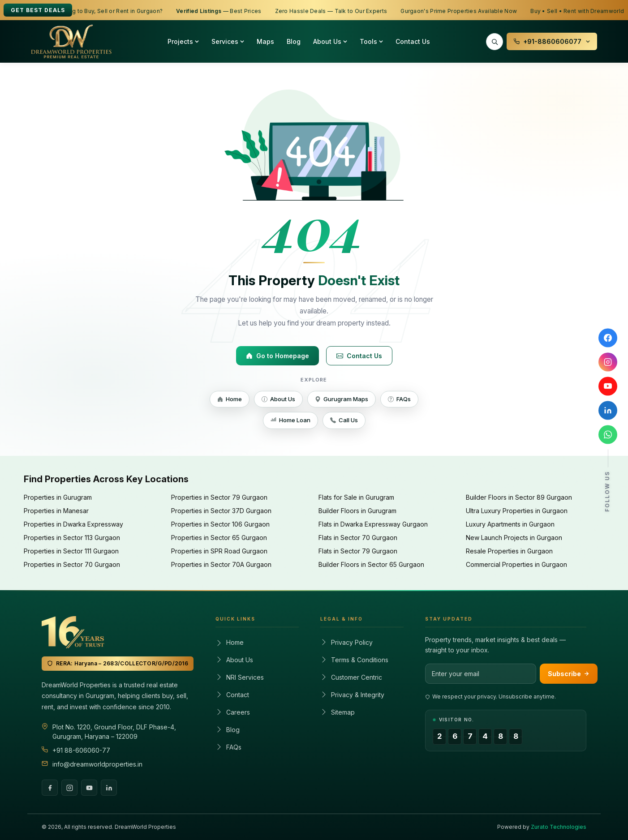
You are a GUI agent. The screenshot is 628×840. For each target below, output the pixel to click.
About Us (330, 41)
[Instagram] (69, 788)
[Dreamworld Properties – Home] (71, 42)
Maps (265, 41)
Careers (233, 712)
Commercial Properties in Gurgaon (516, 564)
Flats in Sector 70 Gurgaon (358, 538)
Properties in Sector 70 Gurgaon (72, 564)
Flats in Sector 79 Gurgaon (358, 551)
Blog (294, 41)
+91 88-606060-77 (81, 750)
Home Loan (290, 420)
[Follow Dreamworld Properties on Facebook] (608, 338)
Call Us (344, 420)
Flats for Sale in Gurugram (356, 497)
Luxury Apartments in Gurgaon (510, 524)
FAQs (399, 399)
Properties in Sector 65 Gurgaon (219, 538)
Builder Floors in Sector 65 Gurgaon (371, 564)
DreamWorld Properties (145, 827)
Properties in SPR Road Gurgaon (219, 551)
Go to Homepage (277, 356)
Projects (183, 41)
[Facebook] (50, 788)
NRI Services (240, 677)
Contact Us (413, 41)
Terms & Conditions (354, 660)
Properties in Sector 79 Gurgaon (219, 497)
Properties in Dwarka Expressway (73, 524)
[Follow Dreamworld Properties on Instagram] (608, 362)
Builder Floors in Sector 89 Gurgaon (519, 497)
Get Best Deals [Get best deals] (38, 10)
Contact (232, 695)
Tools (371, 41)
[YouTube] (89, 788)
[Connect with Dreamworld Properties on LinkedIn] (608, 411)
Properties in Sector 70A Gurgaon (221, 564)
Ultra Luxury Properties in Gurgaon (517, 511)
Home (230, 399)
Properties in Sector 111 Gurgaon (71, 551)
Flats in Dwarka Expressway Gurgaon (373, 524)
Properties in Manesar (56, 511)
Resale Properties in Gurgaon (509, 551)
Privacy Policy (346, 642)
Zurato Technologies (559, 827)
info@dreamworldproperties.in (97, 764)
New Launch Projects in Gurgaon (514, 538)
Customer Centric (351, 677)
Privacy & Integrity (352, 695)
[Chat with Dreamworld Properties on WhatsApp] (608, 435)
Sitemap (338, 712)
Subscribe (569, 674)
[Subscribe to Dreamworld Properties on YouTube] (608, 386)
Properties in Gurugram (58, 497)
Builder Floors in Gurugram (357, 511)
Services (228, 41)
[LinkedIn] (109, 788)
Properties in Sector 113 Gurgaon (72, 538)
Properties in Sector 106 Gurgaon (220, 524)
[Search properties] (495, 42)
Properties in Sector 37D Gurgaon (221, 511)
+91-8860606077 (552, 41)
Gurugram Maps (342, 399)
